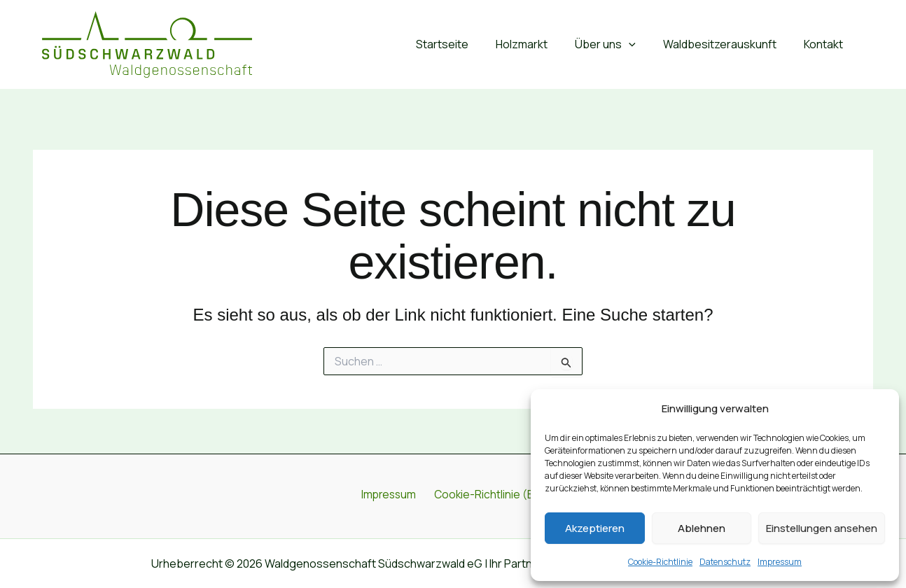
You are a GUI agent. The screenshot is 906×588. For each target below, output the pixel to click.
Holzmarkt (539, 44)
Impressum (780, 562)
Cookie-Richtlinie (660, 562)
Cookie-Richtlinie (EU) (487, 496)
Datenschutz (725, 562)
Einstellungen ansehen (822, 528)
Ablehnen (702, 528)
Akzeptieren (595, 528)
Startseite (465, 44)
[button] (641, 44)
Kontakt (826, 44)
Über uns (618, 44)
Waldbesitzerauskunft (727, 44)
